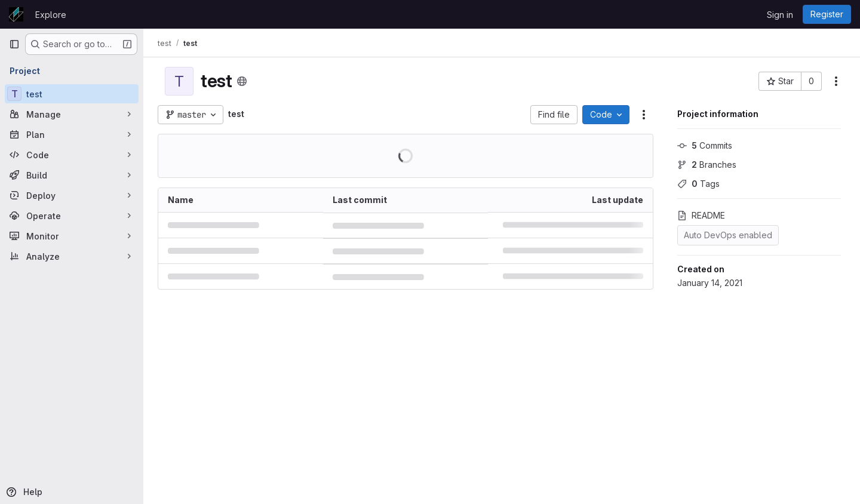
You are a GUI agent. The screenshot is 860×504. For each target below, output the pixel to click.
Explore (51, 15)
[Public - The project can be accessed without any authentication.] (242, 81)
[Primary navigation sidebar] (14, 44)
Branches (707, 165)
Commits (705, 145)
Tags (698, 184)
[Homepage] (16, 14)
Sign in (780, 15)
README (701, 215)
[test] (72, 94)
